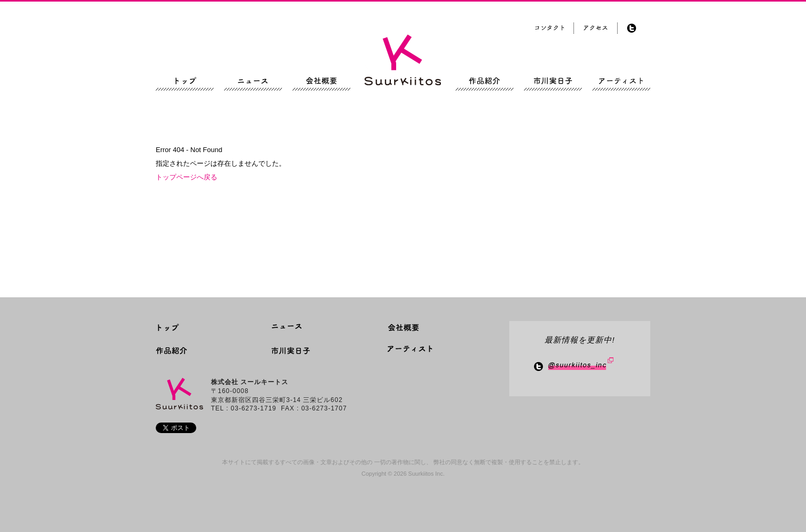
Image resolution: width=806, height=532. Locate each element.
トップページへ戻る (187, 177)
